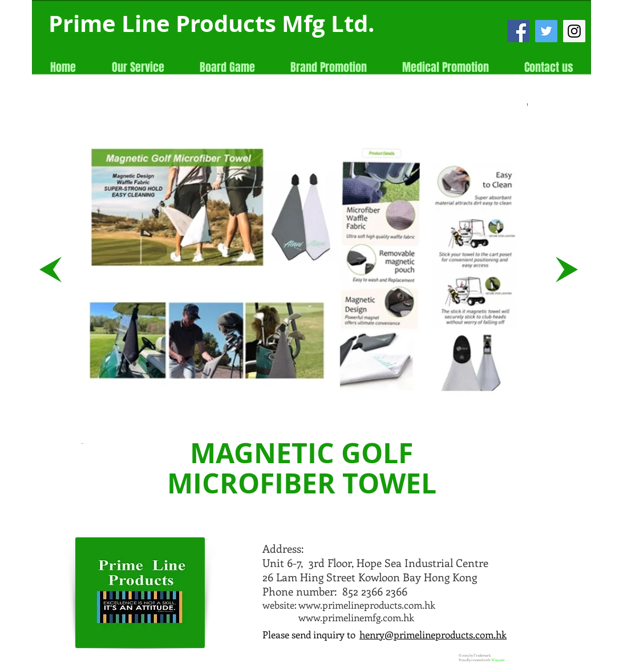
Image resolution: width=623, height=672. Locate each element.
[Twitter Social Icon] (546, 31)
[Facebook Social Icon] (518, 31)
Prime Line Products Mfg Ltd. (211, 23)
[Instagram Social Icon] (574, 31)
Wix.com (498, 660)
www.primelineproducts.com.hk (367, 605)
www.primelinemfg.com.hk (356, 617)
